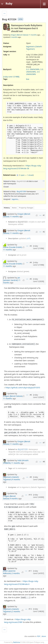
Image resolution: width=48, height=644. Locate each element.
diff (29, 238)
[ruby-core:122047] (39, 396)
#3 (31, 246)
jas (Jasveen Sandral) (12, 279)
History (7, 208)
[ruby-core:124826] (39, 610)
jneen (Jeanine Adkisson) (9, 572)
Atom (44, 636)
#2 (44, 232)
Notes (14, 208)
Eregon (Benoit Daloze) (20, 35)
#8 (44, 462)
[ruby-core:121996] (39, 247)
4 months (16, 479)
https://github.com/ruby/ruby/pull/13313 (23, 388)
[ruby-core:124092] (39, 478)
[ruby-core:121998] (39, 264)
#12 (30, 609)
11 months (33, 35)
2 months (14, 37)
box (28, 79)
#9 (31, 477)
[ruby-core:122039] (39, 280)
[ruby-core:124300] (39, 496)
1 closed (30, 175)
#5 (31, 279)
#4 (31, 262)
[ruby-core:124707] (39, 572)
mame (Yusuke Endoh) (13, 247)
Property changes (26, 208)
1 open (22, 175)
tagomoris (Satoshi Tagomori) (34, 48)
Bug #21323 (21, 181)
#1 (44, 215)
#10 (30, 495)
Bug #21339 (21, 191)
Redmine (17, 642)
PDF (39, 636)
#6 (31, 395)
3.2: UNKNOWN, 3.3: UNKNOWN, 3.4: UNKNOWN (35, 72)
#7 (44, 443)
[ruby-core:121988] (11, 77)
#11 (30, 571)
